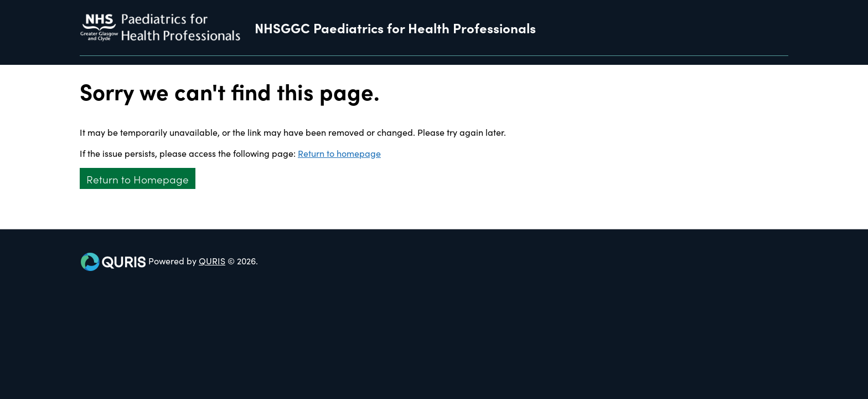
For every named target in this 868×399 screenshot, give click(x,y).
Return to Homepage (138, 179)
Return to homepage (339, 153)
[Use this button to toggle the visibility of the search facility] (779, 60)
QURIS (212, 260)
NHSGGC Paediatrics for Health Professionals (395, 28)
